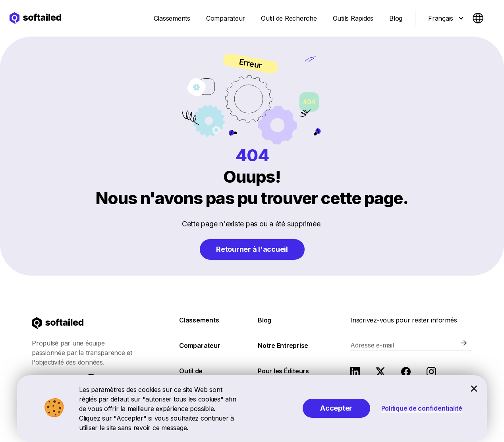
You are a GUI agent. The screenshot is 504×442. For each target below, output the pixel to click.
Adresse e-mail (372, 345)
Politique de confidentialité (422, 408)
